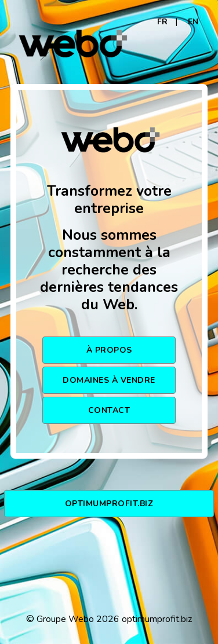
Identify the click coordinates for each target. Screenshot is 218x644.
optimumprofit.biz (109, 504)
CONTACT (109, 410)
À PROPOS (109, 350)
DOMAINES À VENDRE (109, 380)
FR (162, 22)
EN (193, 22)
